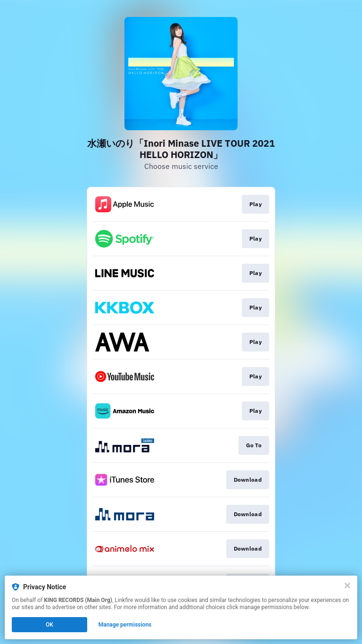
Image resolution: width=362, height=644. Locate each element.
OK (49, 625)
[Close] (347, 585)
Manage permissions (125, 625)
